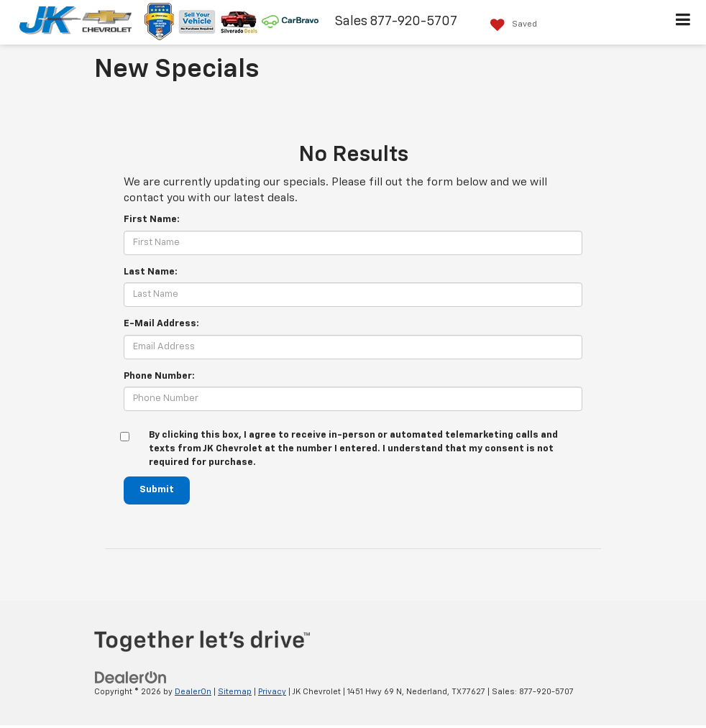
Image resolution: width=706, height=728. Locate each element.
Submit (157, 490)
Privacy (272, 692)
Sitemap (235, 692)
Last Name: (151, 272)
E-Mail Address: (161, 324)
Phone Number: (159, 376)
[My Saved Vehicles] (510, 25)
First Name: (152, 220)
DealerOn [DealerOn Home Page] (193, 692)
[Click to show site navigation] (683, 22)
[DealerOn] (131, 677)
